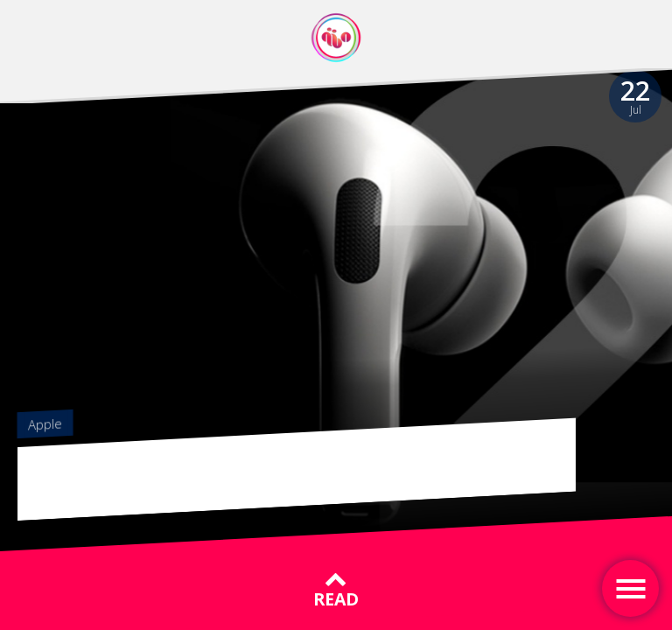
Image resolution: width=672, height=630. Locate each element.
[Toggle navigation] (630, 588)
